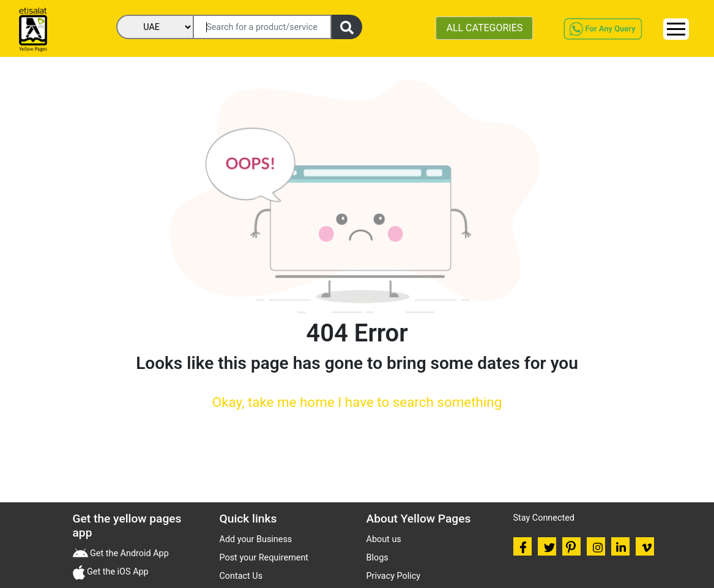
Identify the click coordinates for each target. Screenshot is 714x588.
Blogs (377, 558)
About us (384, 539)
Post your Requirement (264, 558)
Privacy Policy (394, 576)
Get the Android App (128, 553)
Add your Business (256, 539)
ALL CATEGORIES (484, 28)
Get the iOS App (117, 572)
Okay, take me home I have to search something (357, 402)
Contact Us (241, 576)
